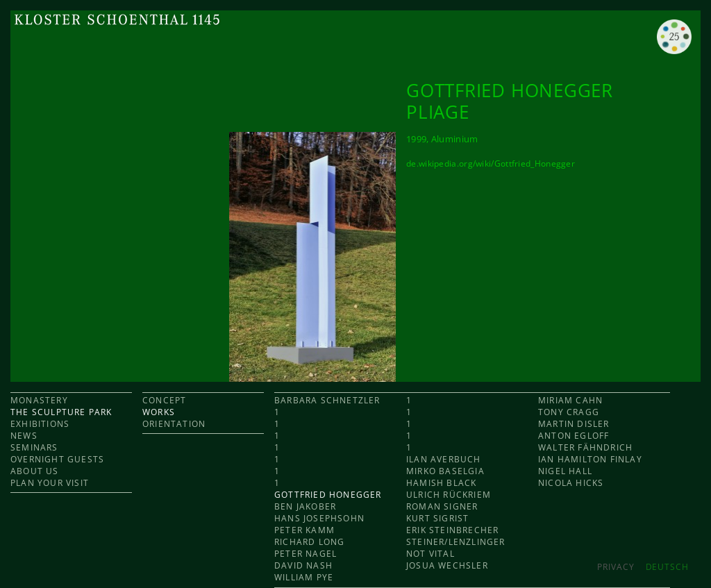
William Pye (304, 577)
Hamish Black (441, 483)
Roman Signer (442, 506)
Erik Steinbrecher (452, 530)
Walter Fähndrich (585, 447)
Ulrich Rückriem (449, 495)
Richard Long (309, 542)
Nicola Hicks (571, 483)
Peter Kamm (304, 530)
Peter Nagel (306, 554)
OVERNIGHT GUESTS (57, 459)
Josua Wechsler (447, 565)
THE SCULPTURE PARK (61, 412)
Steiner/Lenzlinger (456, 542)
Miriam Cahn (570, 400)
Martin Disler (574, 424)
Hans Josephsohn (319, 518)
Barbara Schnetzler (327, 400)
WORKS (159, 412)
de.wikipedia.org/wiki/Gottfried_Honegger (491, 163)
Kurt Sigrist (437, 518)
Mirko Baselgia (445, 471)
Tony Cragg (569, 412)
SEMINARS (34, 447)
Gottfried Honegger (328, 495)
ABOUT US (35, 471)
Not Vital (430, 554)
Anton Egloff (574, 436)
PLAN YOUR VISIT (50, 483)
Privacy (616, 567)
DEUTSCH (667, 567)
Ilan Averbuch (444, 459)
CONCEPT (164, 400)
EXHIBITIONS (40, 424)
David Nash (303, 565)
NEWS (24, 436)
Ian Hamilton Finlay (590, 459)
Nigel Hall (565, 471)
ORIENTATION (174, 424)
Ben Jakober (305, 506)
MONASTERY (39, 400)
